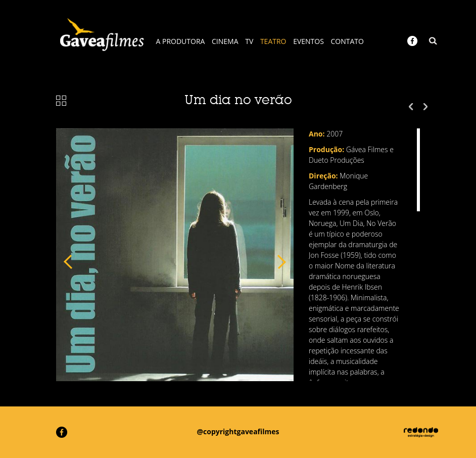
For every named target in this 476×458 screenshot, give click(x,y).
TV (249, 41)
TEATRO (273, 41)
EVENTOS (308, 41)
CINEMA (225, 41)
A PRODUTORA (181, 41)
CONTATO (347, 41)
